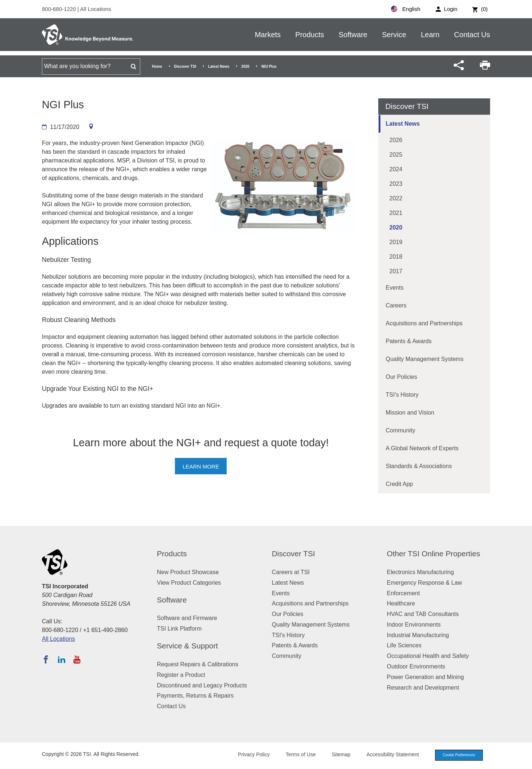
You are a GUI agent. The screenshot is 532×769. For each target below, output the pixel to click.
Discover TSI (185, 66)
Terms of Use (296, 755)
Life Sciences (404, 645)
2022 (396, 198)
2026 (396, 140)
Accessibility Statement (388, 755)
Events (395, 288)
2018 (396, 257)
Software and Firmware (187, 618)
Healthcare (401, 603)
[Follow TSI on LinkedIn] (62, 659)
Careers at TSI (291, 572)
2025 (396, 155)
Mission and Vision (410, 413)
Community (401, 430)
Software (353, 35)
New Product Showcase (188, 572)
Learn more (201, 466)
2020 (245, 66)
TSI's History (402, 395)
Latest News (219, 66)
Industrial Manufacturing (418, 635)
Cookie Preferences (456, 756)
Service (394, 35)
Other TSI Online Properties (434, 554)
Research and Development (423, 688)
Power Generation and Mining (426, 677)
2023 (396, 184)
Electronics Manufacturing (420, 572)
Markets (268, 35)
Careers (396, 305)
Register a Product (181, 675)
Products (310, 35)
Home (157, 66)
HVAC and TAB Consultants (423, 614)
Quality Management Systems (425, 359)
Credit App (400, 484)
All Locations (96, 9)
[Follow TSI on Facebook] (46, 659)
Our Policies (402, 377)
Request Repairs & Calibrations (198, 664)
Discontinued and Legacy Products (202, 685)
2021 (396, 213)
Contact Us (472, 35)
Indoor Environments (414, 625)
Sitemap (336, 755)
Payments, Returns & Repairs (195, 696)
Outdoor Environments (416, 666)
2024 (396, 169)
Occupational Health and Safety (428, 656)
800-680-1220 (60, 9)
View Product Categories (189, 583)
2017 (396, 271)
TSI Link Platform (179, 629)
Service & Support (188, 646)
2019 (396, 242)
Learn (430, 35)
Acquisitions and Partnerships (424, 323)
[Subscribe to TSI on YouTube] (77, 659)
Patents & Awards (409, 341)
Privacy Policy (249, 755)
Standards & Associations (419, 466)
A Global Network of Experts (422, 448)
